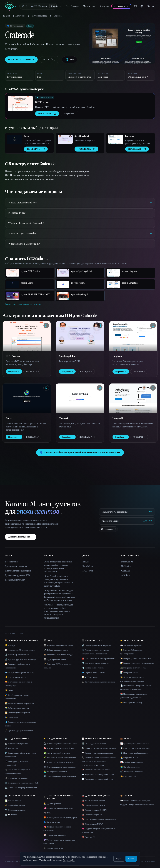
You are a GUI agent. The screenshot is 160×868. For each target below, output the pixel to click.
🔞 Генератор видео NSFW (94, 805)
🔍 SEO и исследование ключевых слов (99, 748)
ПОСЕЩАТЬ (32, 371)
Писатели (44, 6)
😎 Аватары (10, 645)
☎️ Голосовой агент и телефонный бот (99, 658)
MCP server (88, 571)
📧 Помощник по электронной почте (98, 779)
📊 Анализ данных (13, 801)
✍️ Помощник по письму (131, 702)
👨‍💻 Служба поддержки (130, 767)
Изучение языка (39, 16)
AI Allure (125, 575)
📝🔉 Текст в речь (90, 677)
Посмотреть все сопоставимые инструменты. (23, 304)
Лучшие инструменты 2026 (18, 575)
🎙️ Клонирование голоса (93, 668)
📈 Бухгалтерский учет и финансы (135, 744)
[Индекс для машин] (127, 521)
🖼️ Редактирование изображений (19, 703)
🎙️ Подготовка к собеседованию (134, 753)
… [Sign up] (152, 6)
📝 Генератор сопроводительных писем (137, 663)
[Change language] (146, 6)
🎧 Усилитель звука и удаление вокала (99, 682)
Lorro (27, 136)
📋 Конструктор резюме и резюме (135, 748)
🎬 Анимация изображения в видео (59, 645)
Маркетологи (91, 6)
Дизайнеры (58, 6)
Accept (131, 859)
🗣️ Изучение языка (52, 822)
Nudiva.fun (126, 566)
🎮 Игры (47, 813)
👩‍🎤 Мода (9, 690)
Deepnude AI (127, 562)
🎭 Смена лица (12, 717)
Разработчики (74, 6)
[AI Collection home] (10, 6)
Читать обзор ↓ (50, 59)
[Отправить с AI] (126, 6)
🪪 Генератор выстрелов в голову (19, 672)
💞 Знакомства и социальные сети (58, 808)
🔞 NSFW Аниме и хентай (93, 801)
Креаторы (106, 6)
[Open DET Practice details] (20, 104)
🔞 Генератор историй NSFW (95, 810)
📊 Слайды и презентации (132, 762)
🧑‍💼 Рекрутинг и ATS (129, 758)
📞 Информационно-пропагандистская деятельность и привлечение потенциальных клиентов (99, 761)
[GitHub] (140, 6)
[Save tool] (69, 60)
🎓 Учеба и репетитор (53, 848)
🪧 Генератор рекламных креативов (97, 753)
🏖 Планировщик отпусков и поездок (60, 767)
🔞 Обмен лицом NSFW (92, 824)
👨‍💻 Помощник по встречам (55, 772)
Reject (119, 859)
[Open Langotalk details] (133, 398)
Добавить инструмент (21, 537)
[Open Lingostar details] (116, 139)
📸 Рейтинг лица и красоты (17, 708)
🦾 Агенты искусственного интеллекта (60, 744)
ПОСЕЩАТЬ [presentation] (47, 114)
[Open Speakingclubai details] (65, 139)
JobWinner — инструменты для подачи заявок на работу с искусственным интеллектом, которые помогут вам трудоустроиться (58, 611)
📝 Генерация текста (129, 672)
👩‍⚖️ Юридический (128, 776)
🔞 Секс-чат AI (89, 837)
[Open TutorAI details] (80, 398)
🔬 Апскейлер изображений (17, 655)
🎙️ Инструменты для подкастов (96, 663)
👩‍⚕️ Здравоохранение (52, 803)
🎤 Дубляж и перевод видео (56, 650)
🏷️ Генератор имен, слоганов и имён (136, 658)
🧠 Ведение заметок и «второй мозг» (59, 748)
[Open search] (38, 6)
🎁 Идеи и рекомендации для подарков (60, 817)
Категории (18, 16)
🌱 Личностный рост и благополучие (60, 758)
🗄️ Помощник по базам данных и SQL (22, 783)
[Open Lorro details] (15, 139)
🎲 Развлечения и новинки (55, 835)
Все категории (12, 562)
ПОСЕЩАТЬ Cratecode (21, 60)
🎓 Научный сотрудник (15, 805)
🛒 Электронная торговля (131, 772)
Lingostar (130, 136)
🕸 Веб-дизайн (12, 748)
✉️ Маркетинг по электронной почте (98, 774)
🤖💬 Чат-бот (11, 815)
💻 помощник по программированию (21, 787)
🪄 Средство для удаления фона (19, 730)
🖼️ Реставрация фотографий (17, 713)
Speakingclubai (82, 136)
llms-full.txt (88, 566)
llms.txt (86, 562)
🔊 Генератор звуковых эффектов (96, 645)
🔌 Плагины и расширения (17, 778)
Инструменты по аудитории (18, 571)
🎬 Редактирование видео (55, 659)
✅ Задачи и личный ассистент (57, 753)
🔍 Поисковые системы (15, 810)
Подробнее (70, 114)
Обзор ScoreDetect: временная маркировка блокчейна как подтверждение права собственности (58, 567)
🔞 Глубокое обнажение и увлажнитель (99, 819)
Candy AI (125, 571)
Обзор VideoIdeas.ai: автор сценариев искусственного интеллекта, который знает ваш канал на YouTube (58, 581)
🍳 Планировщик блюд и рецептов (58, 762)
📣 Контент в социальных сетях (96, 770)
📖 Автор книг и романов (131, 645)
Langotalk (118, 418)
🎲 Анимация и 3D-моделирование (20, 650)
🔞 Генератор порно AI (92, 815)
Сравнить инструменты (16, 566)
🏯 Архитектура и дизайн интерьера (21, 659)
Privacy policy (69, 860)
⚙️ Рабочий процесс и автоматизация (60, 776)
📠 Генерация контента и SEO (133, 668)
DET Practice (42, 102)
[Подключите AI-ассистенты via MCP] (127, 512)
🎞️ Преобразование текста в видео (58, 655)
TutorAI (63, 418)
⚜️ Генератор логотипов (16, 677)
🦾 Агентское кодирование (17, 744)
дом (6, 16)
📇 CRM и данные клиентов (94, 744)
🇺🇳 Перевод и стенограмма (94, 672)
